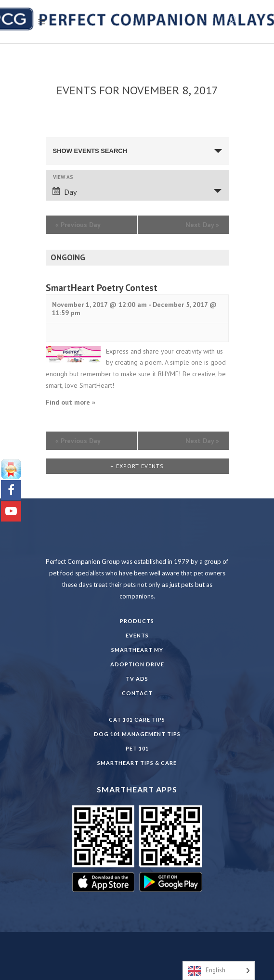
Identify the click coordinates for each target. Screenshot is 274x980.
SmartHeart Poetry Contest (102, 287)
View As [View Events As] (63, 177)
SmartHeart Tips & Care (137, 763)
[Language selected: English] (219, 971)
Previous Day (78, 225)
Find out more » (71, 402)
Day (65, 192)
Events (137, 635)
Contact (137, 693)
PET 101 (137, 748)
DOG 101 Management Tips (137, 734)
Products (137, 621)
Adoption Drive (137, 664)
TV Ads (137, 679)
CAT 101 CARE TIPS (137, 719)
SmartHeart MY (137, 650)
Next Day (202, 225)
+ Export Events (137, 466)
